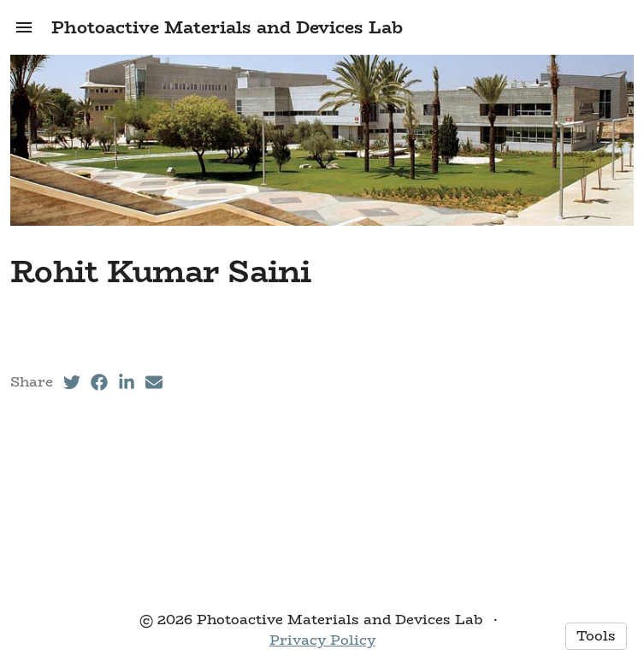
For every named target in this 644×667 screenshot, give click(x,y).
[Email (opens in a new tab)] (154, 382)
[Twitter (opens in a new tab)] (72, 382)
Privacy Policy (322, 640)
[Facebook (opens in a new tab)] (99, 382)
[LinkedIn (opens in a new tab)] (127, 382)
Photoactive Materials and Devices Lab (227, 27)
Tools (596, 636)
